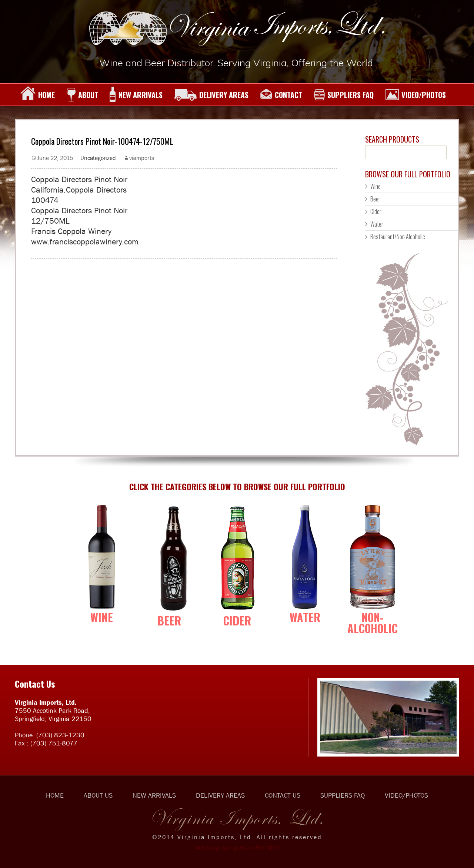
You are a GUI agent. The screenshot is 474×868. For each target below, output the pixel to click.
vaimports (142, 158)
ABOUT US (98, 795)
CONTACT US (283, 795)
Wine (375, 186)
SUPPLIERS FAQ (344, 95)
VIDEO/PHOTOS (415, 95)
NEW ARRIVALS (136, 95)
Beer (375, 199)
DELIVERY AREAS (211, 95)
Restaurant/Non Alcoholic (398, 237)
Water (377, 224)
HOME (38, 95)
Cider (376, 211)
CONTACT (281, 95)
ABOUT (82, 95)
